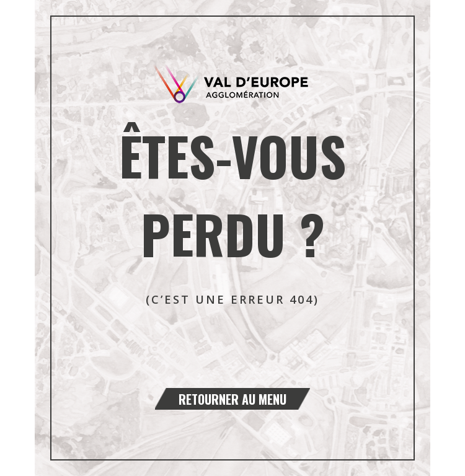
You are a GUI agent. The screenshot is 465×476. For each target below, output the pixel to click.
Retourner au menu (232, 399)
